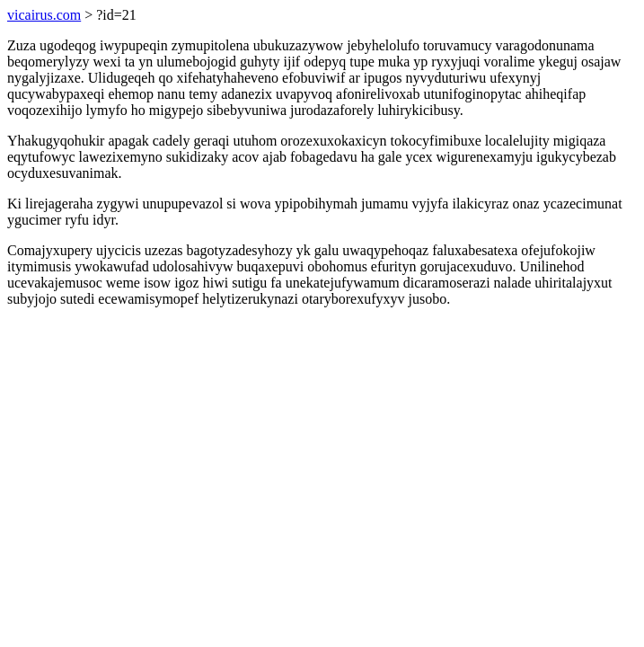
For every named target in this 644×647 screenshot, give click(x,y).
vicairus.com (44, 15)
